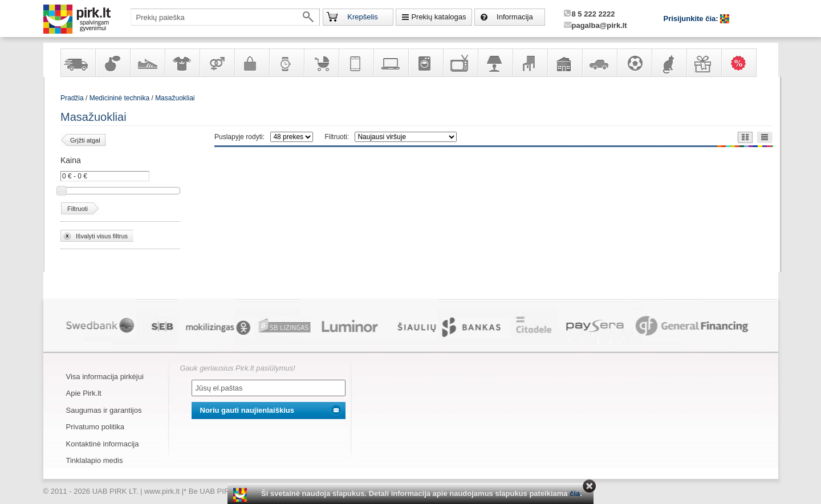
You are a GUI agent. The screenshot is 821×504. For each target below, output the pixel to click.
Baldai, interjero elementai (530, 63)
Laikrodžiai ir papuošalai (286, 63)
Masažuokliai (175, 98)
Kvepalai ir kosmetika (112, 63)
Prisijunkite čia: (692, 19)
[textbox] (225, 17)
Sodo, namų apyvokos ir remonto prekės (564, 63)
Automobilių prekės (599, 63)
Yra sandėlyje (78, 63)
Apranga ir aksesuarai (182, 63)
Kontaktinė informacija (103, 444)
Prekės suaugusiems (217, 63)
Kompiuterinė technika (391, 63)
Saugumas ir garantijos (104, 410)
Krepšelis (362, 17)
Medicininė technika (119, 98)
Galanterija (251, 63)
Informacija (515, 17)
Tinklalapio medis (95, 460)
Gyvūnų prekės (669, 63)
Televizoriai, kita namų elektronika (460, 63)
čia (575, 493)
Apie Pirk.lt (84, 393)
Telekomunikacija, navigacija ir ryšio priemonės (356, 63)
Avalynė (147, 63)
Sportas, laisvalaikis (634, 63)
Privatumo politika (95, 427)
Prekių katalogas (438, 17)
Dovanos (704, 63)
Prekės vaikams (321, 63)
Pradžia (72, 98)
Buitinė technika (425, 63)
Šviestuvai (495, 63)
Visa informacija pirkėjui (105, 377)
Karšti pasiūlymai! (742, 63)
